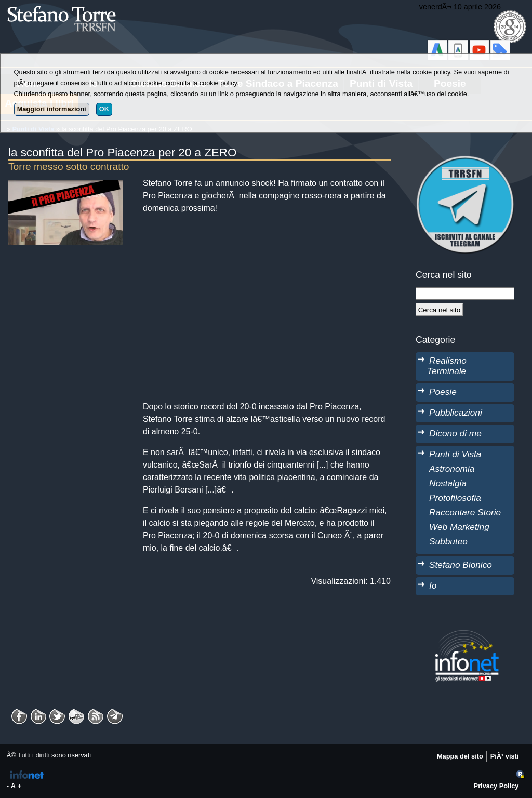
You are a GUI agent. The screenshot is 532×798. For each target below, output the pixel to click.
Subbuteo (448, 541)
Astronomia (452, 469)
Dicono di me (455, 433)
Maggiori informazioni (52, 109)
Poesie (443, 392)
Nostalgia (448, 483)
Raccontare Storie (465, 512)
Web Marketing (459, 527)
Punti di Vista (455, 454)
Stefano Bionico (461, 565)
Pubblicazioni (456, 413)
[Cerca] (439, 310)
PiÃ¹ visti (505, 756)
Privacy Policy (496, 786)
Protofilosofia (455, 498)
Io (433, 586)
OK (104, 109)
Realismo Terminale (447, 366)
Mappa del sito (460, 756)
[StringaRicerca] (465, 294)
